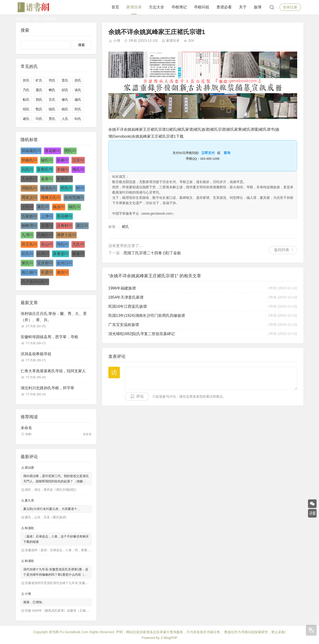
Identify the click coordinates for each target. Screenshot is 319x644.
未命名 (26, 428)
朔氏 (39, 100)
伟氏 (63, 244)
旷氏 (39, 80)
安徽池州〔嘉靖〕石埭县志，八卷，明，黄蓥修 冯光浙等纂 (66, 550)
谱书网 (54, 632)
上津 (47, 216)
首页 (115, 7)
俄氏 (78, 169)
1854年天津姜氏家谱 (126, 297)
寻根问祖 (202, 7)
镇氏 (52, 109)
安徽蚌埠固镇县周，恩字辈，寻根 (49, 337)
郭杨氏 (29, 160)
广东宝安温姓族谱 (124, 325)
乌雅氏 (45, 235)
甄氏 (39, 109)
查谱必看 (224, 7)
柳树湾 (29, 225)
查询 (227, 153)
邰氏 (65, 90)
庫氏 (43, 207)
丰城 (63, 169)
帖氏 (26, 100)
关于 (243, 7)
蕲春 (78, 254)
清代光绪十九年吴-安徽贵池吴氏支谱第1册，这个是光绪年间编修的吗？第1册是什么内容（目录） (56, 575)
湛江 (82, 225)
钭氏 (78, 119)
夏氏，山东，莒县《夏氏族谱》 (47, 517)
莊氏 (27, 254)
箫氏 (27, 263)
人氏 (65, 119)
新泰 (63, 160)
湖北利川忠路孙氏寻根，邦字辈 (47, 388)
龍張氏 (49, 188)
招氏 (26, 109)
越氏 (78, 100)
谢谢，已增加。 (34, 602)
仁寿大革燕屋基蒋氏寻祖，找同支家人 (53, 371)
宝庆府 (45, 263)
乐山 (47, 244)
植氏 (65, 109)
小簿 (117, 41)
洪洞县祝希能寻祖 (36, 354)
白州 (43, 254)
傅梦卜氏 (66, 235)
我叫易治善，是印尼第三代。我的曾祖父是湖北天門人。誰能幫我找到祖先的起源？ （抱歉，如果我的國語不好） (56, 481)
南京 (63, 272)
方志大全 (157, 7)
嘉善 (47, 179)
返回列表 (282, 250)
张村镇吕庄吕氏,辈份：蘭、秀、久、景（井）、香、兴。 (54, 317)
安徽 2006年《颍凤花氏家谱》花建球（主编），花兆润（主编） (69, 611)
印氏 (39, 119)
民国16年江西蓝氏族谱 (128, 306)
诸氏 (26, 119)
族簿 (258, 7)
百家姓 (29, 216)
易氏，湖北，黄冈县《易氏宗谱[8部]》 (52, 490)
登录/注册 (290, 7)
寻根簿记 (179, 7)
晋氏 (65, 80)
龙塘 (47, 225)
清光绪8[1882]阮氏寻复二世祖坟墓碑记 (142, 334)
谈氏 (78, 90)
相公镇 (29, 272)
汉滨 (78, 160)
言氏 (52, 100)
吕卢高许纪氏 (35, 282)
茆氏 (78, 80)
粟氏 (39, 90)
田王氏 (29, 244)
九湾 (27, 235)
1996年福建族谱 (122, 288)
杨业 (59, 207)
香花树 (64, 216)
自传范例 (74, 197)
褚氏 (125, 227)
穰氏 (74, 207)
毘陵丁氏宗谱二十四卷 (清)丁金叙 (152, 253)
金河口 (64, 263)
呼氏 (66, 188)
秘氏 (47, 160)
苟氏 (52, 80)
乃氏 (26, 90)
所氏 (26, 80)
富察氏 (45, 169)
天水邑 (29, 179)
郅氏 (78, 109)
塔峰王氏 (51, 197)
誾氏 (70, 151)
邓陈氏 (29, 188)
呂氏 (27, 169)
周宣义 (29, 197)
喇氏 (52, 90)
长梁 (47, 272)
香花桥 (52, 151)
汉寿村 (64, 225)
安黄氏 (64, 179)
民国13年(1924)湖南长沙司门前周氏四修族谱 (147, 316)
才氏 (27, 207)
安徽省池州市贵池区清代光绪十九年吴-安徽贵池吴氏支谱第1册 (68, 583)
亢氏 (78, 244)
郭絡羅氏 (31, 151)
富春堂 (61, 254)
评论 (140, 396)
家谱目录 (134, 7)
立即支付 (208, 153)
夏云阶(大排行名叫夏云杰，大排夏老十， (52, 509)
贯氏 (52, 119)
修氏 (65, 100)
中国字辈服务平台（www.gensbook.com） (144, 213)
